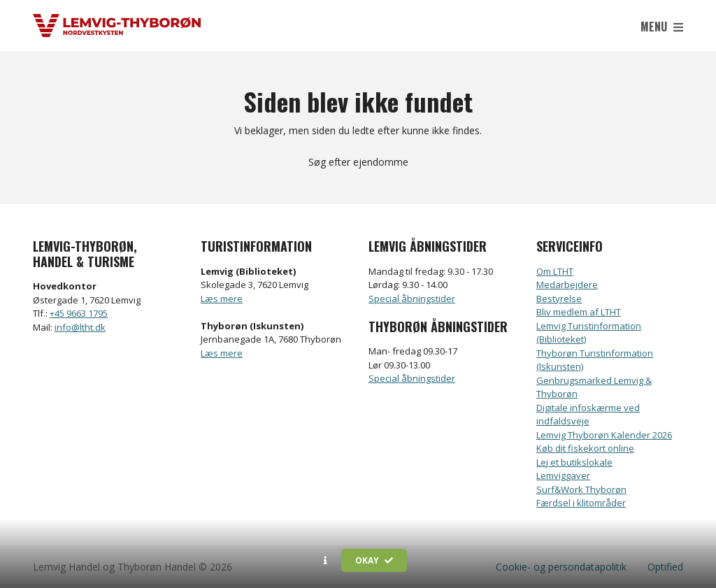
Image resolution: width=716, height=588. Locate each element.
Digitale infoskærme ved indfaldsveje (588, 415)
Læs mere (222, 299)
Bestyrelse (559, 299)
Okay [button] (374, 560)
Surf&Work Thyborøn (581, 489)
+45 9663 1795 (79, 313)
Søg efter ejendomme (358, 162)
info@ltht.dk (80, 327)
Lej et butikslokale (574, 462)
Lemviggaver (563, 475)
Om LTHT (555, 271)
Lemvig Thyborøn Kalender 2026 (604, 435)
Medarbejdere (567, 285)
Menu (662, 27)
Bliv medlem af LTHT (579, 312)
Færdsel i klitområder (581, 503)
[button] (325, 561)
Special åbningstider (412, 299)
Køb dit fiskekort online (585, 448)
